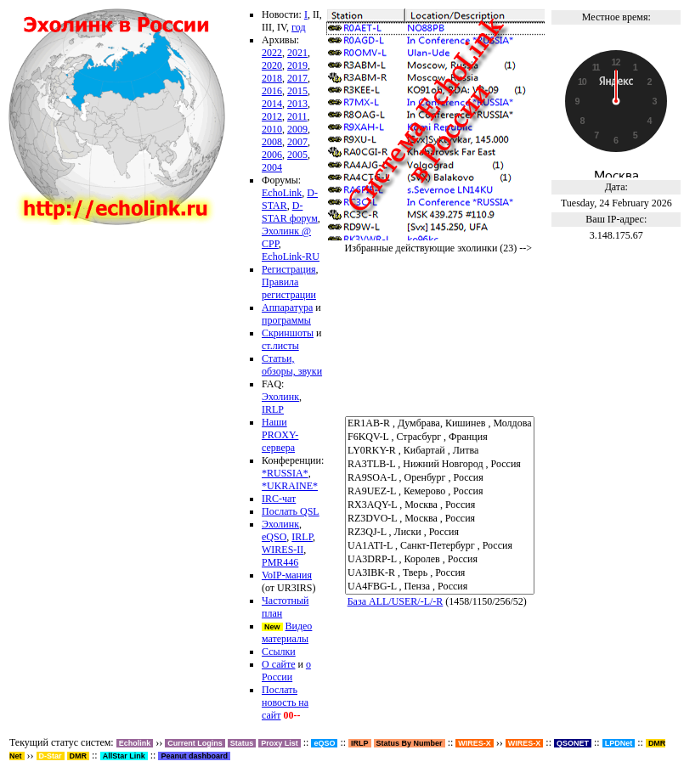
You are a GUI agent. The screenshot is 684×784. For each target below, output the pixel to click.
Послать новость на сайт (285, 702)
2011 (297, 116)
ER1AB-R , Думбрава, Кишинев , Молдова (440, 424)
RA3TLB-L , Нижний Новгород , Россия (440, 465)
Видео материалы (287, 632)
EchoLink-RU (291, 257)
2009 (297, 129)
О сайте (278, 664)
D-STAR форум (290, 212)
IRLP (273, 409)
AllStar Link (124, 756)
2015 (297, 91)
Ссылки (279, 651)
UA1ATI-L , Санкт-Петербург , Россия (440, 546)
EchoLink (282, 193)
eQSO (274, 537)
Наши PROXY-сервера (280, 435)
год (298, 27)
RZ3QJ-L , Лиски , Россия (440, 533)
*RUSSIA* (285, 473)
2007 (297, 142)
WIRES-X (525, 743)
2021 (297, 53)
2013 (297, 104)
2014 (272, 104)
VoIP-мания (287, 575)
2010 (272, 129)
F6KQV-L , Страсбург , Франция (440, 437)
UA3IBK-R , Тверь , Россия (440, 573)
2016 (272, 91)
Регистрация (289, 269)
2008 (272, 142)
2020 (272, 65)
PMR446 (280, 562)
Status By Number (410, 743)
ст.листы (280, 346)
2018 (272, 78)
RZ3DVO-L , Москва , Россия (440, 519)
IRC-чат (279, 499)
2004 (272, 167)
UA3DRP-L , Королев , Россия (440, 560)
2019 (297, 65)
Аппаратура (287, 307)
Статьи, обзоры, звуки (292, 365)
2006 (272, 155)
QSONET (573, 743)
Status (242, 743)
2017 (297, 78)
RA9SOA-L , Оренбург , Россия (440, 478)
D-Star (51, 756)
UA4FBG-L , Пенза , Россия (440, 587)
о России (286, 671)
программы (286, 320)
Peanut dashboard (194, 756)
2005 (297, 155)
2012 (272, 116)
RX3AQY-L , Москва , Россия (440, 505)
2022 (272, 53)
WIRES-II (283, 550)
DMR (79, 756)
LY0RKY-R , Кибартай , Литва (440, 451)
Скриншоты (288, 333)
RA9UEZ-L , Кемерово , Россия (440, 492)
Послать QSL (291, 511)
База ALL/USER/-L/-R (396, 601)
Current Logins (195, 743)
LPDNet (619, 743)
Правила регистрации (289, 288)
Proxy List (280, 743)
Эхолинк (280, 397)
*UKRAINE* (290, 486)
